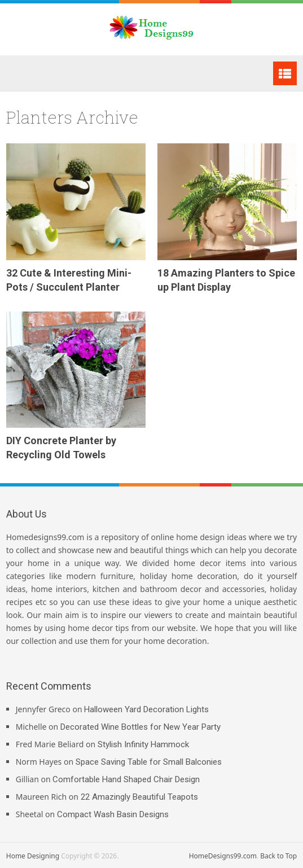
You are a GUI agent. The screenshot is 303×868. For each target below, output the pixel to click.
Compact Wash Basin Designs (113, 814)
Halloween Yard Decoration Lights (146, 709)
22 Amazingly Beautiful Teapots (139, 797)
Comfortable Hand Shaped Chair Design (126, 779)
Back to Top (278, 856)
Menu (285, 73)
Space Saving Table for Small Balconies (149, 762)
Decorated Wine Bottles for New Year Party (140, 727)
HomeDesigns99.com (223, 856)
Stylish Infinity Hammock (143, 744)
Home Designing (33, 856)
